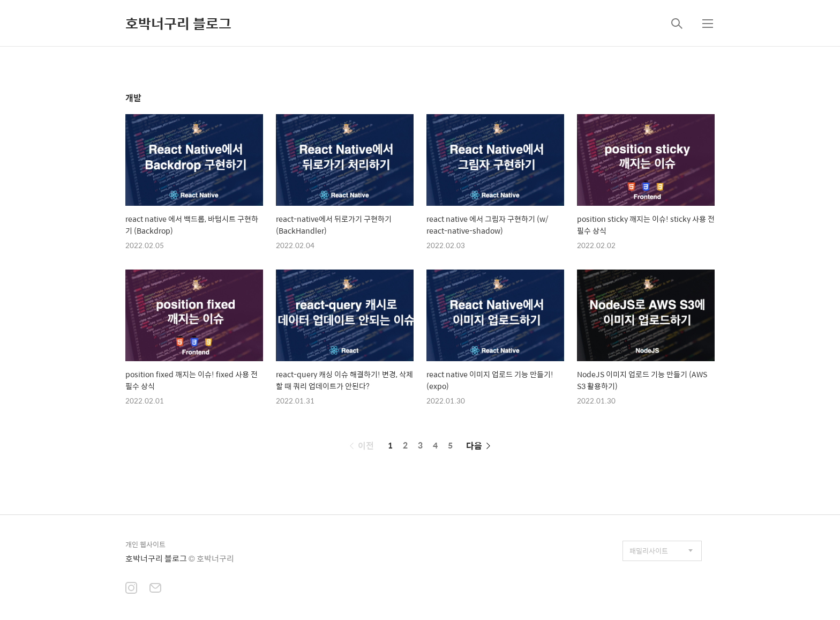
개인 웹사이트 (145, 544)
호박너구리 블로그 (178, 23)
